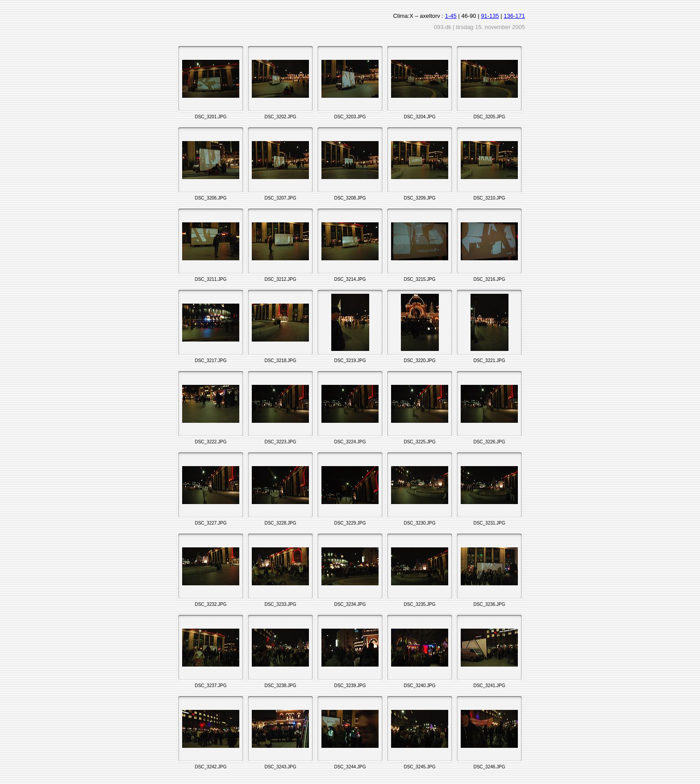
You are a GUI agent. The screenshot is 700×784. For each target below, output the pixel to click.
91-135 (490, 16)
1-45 (451, 16)
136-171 (514, 16)
